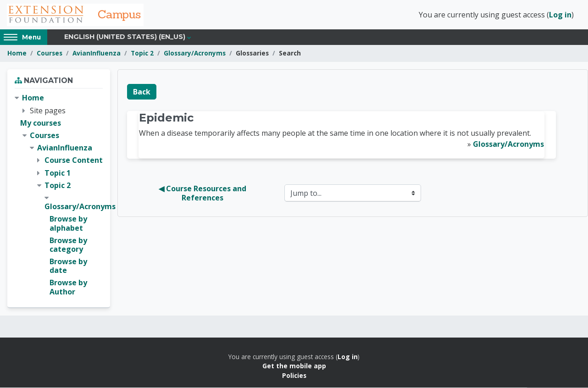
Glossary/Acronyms (195, 54)
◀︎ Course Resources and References (203, 194)
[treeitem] (59, 196)
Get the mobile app (294, 366)
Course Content (74, 161)
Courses (50, 54)
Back (142, 92)
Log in (560, 15)
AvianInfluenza (97, 54)
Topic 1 (58, 173)
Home (17, 54)
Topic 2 (142, 54)
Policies (294, 376)
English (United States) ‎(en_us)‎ (125, 38)
